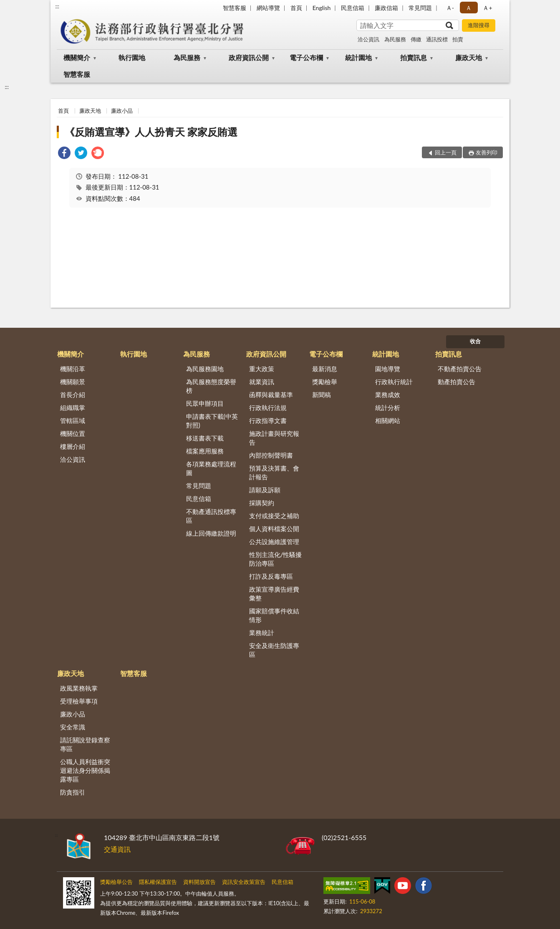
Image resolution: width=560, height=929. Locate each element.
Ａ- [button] (450, 8)
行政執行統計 (394, 382)
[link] (64, 154)
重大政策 (262, 369)
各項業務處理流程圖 (211, 468)
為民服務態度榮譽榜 (211, 386)
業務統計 (262, 633)
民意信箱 (353, 8)
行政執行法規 (268, 408)
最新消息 (325, 369)
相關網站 (388, 420)
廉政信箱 (386, 8)
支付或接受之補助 (274, 516)
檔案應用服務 (205, 451)
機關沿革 (73, 369)
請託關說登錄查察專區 (85, 744)
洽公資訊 (368, 39)
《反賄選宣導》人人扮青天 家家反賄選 (151, 132)
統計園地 (358, 57)
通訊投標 (437, 39)
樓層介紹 (73, 446)
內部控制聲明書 (271, 455)
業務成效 (388, 395)
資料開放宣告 (199, 882)
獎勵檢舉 (325, 382)
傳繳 (416, 39)
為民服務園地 (205, 369)
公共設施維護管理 (274, 542)
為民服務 (395, 39)
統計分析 (388, 408)
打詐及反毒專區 (271, 576)
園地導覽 (388, 369)
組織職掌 (73, 408)
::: (57, 6)
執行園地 (132, 57)
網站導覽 (268, 8)
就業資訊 (262, 382)
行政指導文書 (268, 420)
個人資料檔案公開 (274, 529)
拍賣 (458, 39)
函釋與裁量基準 (271, 395)
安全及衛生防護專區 (274, 650)
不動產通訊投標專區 (211, 516)
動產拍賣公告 (457, 382)
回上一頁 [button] (446, 152)
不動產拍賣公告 (460, 369)
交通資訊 (117, 849)
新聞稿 (322, 395)
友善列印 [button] (487, 152)
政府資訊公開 (249, 57)
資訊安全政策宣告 (244, 882)
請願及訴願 (265, 490)
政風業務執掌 (79, 688)
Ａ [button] (469, 8)
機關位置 (73, 433)
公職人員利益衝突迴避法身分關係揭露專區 (85, 770)
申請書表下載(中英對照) (212, 421)
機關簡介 (77, 57)
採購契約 (262, 503)
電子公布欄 (306, 57)
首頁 (296, 8)
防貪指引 (73, 792)
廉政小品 (122, 111)
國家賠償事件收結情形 (274, 615)
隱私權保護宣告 (158, 882)
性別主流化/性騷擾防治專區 (276, 559)
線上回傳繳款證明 (211, 533)
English (322, 8)
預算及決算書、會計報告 (274, 472)
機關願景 (73, 382)
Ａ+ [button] (487, 8)
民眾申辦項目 (205, 403)
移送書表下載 (205, 438)
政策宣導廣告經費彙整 (274, 594)
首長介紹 (73, 395)
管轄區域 (73, 420)
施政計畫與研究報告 (274, 438)
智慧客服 (235, 8)
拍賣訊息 (414, 57)
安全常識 (73, 727)
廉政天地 (469, 57)
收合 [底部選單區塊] (475, 341)
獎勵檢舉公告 (116, 882)
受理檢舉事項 (79, 701)
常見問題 (420, 8)
